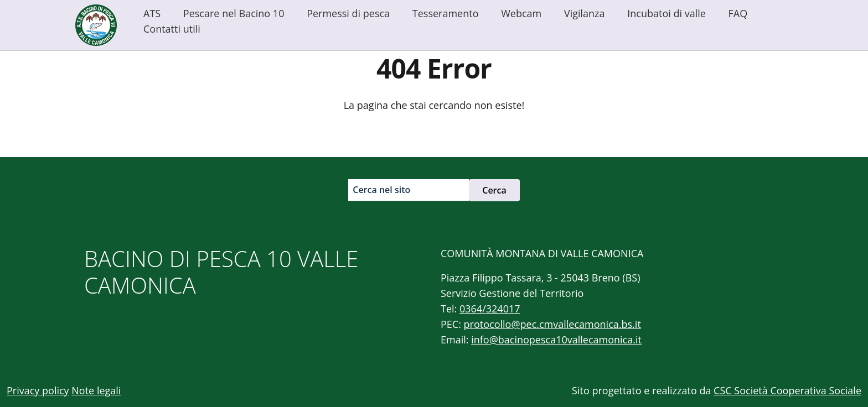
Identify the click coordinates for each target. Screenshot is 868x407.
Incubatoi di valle (666, 13)
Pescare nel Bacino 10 (234, 13)
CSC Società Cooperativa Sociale (787, 390)
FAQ (738, 13)
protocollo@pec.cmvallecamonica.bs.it (552, 324)
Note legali (96, 390)
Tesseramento (446, 13)
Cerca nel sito (381, 190)
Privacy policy (38, 390)
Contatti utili (172, 29)
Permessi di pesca (348, 13)
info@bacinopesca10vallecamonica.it (556, 340)
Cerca (494, 190)
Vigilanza (585, 13)
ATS (152, 13)
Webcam (521, 13)
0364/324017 (490, 309)
